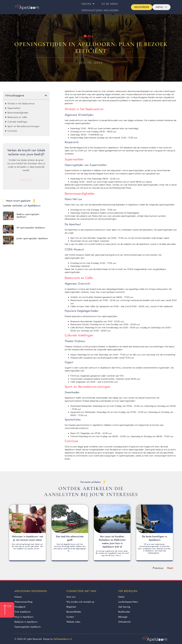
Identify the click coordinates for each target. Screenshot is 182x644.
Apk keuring (124, 607)
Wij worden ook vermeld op (80, 602)
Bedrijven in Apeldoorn (26, 622)
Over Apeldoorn (23, 612)
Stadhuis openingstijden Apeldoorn (28, 216)
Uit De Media (110, 4)
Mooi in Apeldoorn (24, 617)
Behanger (123, 617)
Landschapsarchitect (128, 602)
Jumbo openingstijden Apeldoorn (32, 238)
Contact (70, 617)
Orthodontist (124, 622)
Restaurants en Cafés (17, 117)
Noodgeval (20, 607)
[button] (46, 96)
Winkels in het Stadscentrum (21, 104)
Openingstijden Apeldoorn (100, 10)
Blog (91, 36)
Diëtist (121, 597)
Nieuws (88, 4)
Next (170, 568)
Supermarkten (14, 108)
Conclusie (12, 131)
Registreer (71, 607)
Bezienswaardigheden (18, 113)
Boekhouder (124, 612)
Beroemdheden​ (74, 612)
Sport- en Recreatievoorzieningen (23, 126)
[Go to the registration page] (142, 7)
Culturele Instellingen (17, 122)
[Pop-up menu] (161, 7)
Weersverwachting (23, 602)
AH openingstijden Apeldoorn (31, 228)
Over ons (71, 597)
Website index (73, 622)
